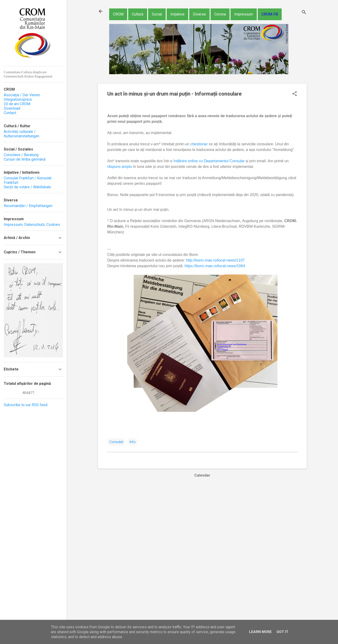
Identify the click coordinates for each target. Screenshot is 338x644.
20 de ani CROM (17, 104)
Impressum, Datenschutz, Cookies (32, 225)
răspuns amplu (120, 167)
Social (157, 14)
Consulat (116, 442)
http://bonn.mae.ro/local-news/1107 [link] (215, 260)
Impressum (244, 14)
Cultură (138, 14)
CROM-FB (270, 14)
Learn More (260, 632)
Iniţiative (177, 14)
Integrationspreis (18, 99)
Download (12, 108)
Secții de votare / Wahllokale (27, 187)
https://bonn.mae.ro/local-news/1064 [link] (215, 266)
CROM (118, 14)
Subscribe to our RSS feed (26, 405)
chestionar (200, 144)
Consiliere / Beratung (21, 155)
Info (133, 442)
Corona (220, 14)
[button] (295, 94)
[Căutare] (304, 13)
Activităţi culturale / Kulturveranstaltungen (21, 134)
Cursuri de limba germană (25, 159)
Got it (282, 632)
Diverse (199, 14)
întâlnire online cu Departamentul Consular (209, 161)
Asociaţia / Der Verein (22, 95)
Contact (10, 113)
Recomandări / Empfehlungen (28, 206)
